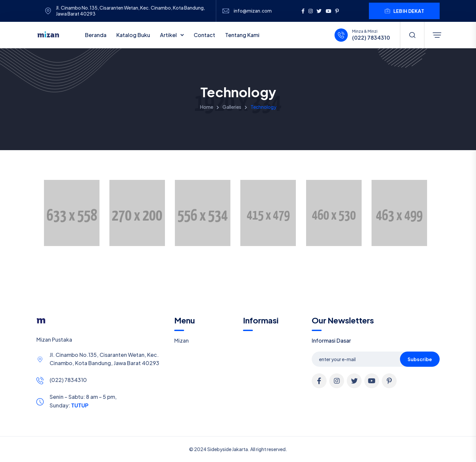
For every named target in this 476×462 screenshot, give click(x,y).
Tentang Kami (242, 35)
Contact (204, 35)
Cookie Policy (232, 453)
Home (207, 107)
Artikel (169, 35)
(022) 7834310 (371, 38)
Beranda (96, 35)
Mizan (181, 340)
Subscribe (420, 359)
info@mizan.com (253, 11)
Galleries (232, 107)
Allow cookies (407, 453)
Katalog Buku (133, 35)
